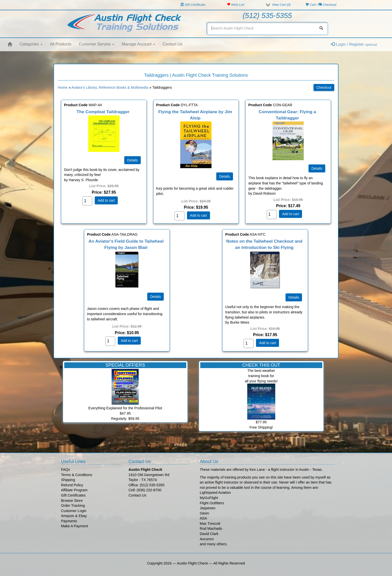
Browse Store (72, 501)
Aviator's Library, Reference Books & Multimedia (110, 87)
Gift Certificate (193, 5)
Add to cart (106, 200)
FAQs (65, 470)
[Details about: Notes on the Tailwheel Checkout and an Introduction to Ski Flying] (294, 297)
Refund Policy (72, 485)
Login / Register (354, 44)
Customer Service (96, 44)
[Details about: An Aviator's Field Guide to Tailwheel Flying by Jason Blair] (156, 297)
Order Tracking (73, 506)
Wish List (236, 5)
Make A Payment (74, 526)
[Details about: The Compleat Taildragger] (133, 160)
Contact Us (172, 44)
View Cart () (281, 5)
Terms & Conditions (77, 475)
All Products (61, 44)
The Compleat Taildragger (103, 112)
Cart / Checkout (321, 5)
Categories (31, 44)
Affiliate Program (74, 490)
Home (62, 87)
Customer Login (74, 511)
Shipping (68, 480)
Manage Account (138, 44)
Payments (69, 521)
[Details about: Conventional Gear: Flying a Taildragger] (317, 168)
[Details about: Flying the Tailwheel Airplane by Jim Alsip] (225, 176)
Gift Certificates (73, 495)
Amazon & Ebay (74, 516)
